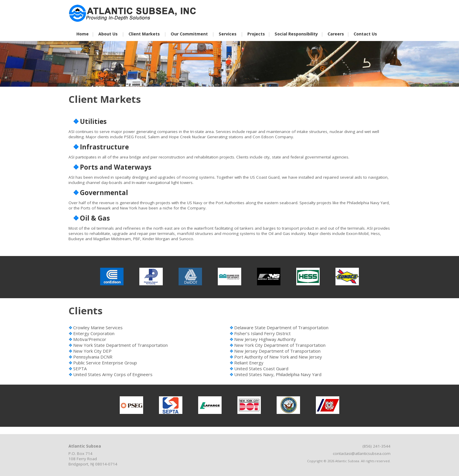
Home (83, 34)
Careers (336, 34)
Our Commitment (189, 34)
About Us (108, 34)
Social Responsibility (296, 34)
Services (228, 34)
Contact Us (365, 34)
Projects (256, 34)
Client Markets (144, 34)
